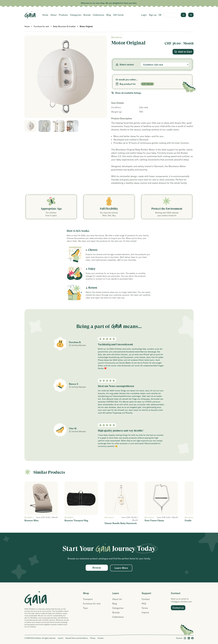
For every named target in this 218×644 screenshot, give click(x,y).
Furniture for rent (41, 26)
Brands (87, 15)
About (54, 15)
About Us (117, 599)
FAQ (144, 604)
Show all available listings (126, 93)
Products (63, 15)
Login (144, 15)
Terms (145, 608)
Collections (99, 15)
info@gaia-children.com (181, 602)
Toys (85, 608)
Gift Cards (118, 15)
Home (45, 15)
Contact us (178, 608)
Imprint (145, 612)
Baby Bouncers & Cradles (64, 26)
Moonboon (117, 37)
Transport (88, 599)
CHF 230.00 (147, 84)
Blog (109, 15)
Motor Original (86, 26)
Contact (146, 599)
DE (160, 15)
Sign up (153, 15)
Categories (76, 15)
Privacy (93, 638)
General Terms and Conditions (77, 638)
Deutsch (179, 638)
